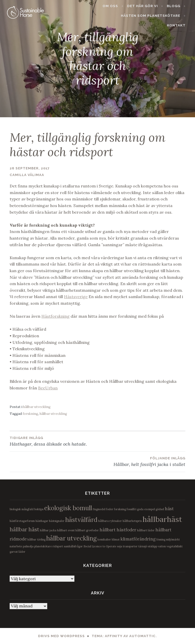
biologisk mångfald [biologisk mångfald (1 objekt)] (22, 509)
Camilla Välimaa (27, 175)
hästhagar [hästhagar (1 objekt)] (42, 521)
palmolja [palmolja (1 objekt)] (28, 546)
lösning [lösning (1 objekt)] (161, 539)
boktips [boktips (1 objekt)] (39, 509)
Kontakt (179, 16)
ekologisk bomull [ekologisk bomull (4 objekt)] (68, 508)
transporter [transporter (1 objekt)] (130, 546)
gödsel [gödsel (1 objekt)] (160, 509)
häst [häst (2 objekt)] (169, 509)
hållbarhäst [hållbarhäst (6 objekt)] (162, 519)
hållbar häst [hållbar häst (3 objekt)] (24, 529)
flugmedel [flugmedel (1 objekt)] (99, 509)
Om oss (113, 6)
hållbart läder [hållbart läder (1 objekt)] (146, 530)
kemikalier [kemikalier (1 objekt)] (104, 539)
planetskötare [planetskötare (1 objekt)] (43, 546)
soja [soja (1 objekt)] (120, 546)
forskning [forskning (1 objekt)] (120, 509)
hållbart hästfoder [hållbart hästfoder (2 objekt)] (118, 530)
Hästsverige (76, 297)
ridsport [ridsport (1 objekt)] (58, 546)
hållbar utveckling (37, 407)
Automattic (142, 636)
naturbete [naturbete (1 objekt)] (16, 546)
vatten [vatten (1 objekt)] (162, 546)
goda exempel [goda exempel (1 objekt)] (146, 509)
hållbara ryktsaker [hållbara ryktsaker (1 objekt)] (110, 521)
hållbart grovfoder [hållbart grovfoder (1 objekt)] (87, 530)
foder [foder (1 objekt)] (110, 509)
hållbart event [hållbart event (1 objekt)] (66, 530)
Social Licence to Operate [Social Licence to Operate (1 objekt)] (100, 546)
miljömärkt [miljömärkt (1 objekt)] (173, 539)
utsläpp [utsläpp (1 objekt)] (153, 546)
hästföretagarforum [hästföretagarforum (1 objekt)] (22, 521)
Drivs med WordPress (61, 636)
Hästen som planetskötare (131, 16)
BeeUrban (48, 388)
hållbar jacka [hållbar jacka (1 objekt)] (48, 530)
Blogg (176, 6)
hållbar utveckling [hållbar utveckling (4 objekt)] (71, 538)
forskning (30, 414)
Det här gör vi (145, 6)
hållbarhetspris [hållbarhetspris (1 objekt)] (132, 521)
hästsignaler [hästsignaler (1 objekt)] (57, 521)
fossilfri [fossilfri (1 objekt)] (132, 509)
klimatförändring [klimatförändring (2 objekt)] (138, 539)
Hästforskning (55, 316)
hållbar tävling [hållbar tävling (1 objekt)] (36, 539)
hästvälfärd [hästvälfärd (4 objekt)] (81, 520)
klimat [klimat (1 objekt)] (116, 539)
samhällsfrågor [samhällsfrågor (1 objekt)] (73, 546)
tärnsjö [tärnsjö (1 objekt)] (143, 546)
